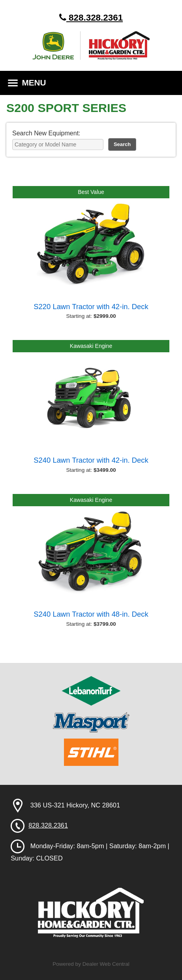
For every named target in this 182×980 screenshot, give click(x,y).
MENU (27, 83)
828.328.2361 (91, 18)
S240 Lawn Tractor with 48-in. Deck (91, 614)
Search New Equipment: (46, 133)
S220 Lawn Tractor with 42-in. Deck (91, 307)
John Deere (56, 46)
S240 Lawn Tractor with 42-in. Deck (91, 460)
